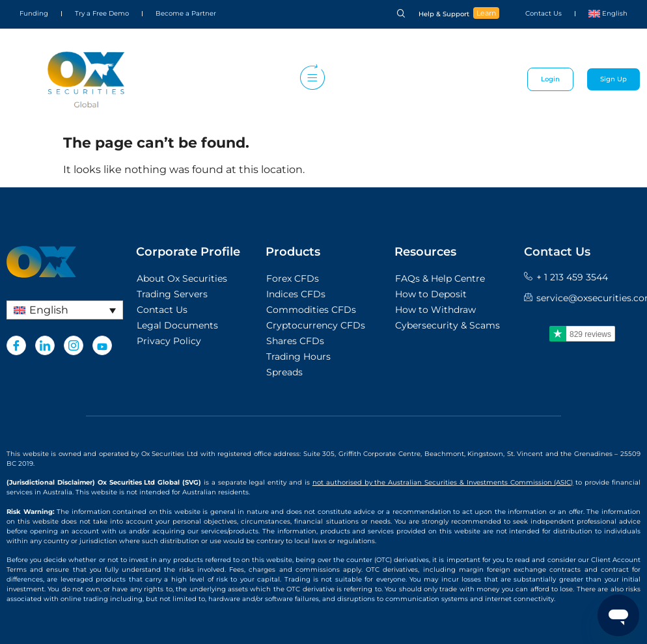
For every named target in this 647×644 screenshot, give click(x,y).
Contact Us (544, 13)
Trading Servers (172, 294)
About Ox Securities (182, 278)
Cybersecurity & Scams (447, 325)
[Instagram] (74, 345)
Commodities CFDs (311, 310)
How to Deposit (431, 294)
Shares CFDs (295, 341)
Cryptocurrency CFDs (316, 325)
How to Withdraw (435, 310)
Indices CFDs (296, 294)
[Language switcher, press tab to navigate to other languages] (65, 310)
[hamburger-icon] (310, 79)
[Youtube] (102, 345)
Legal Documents (177, 325)
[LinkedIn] (45, 345)
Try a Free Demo (102, 13)
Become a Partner (186, 13)
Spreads (284, 372)
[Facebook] (16, 345)
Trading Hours (298, 356)
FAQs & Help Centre (440, 278)
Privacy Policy (169, 341)
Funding (34, 13)
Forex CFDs (293, 278)
